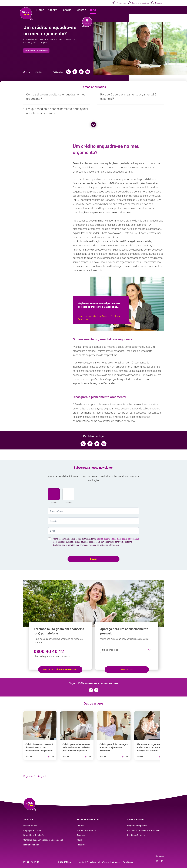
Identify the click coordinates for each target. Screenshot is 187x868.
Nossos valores (30, 826)
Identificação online (136, 835)
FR (32, 862)
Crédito (53, 10)
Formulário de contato (87, 831)
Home (40, 10)
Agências (81, 835)
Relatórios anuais (31, 845)
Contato (81, 826)
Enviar (94, 559)
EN (38, 862)
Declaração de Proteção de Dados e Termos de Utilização (98, 862)
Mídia (79, 840)
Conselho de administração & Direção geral (43, 840)
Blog (93, 10)
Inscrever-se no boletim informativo (143, 831)
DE (28, 862)
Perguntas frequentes (137, 826)
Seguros (81, 10)
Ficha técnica (128, 862)
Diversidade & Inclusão (34, 835)
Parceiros (81, 845)
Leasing (66, 10)
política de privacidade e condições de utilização (118, 539)
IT (35, 862)
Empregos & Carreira (33, 831)
